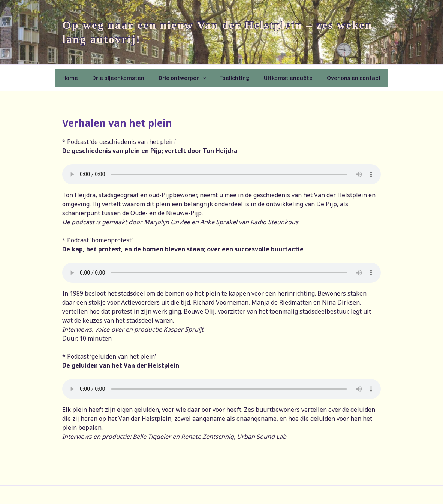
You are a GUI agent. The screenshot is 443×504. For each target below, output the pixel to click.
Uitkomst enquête (288, 78)
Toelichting (234, 78)
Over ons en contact (354, 78)
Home (70, 78)
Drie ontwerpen (183, 78)
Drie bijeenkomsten (118, 78)
